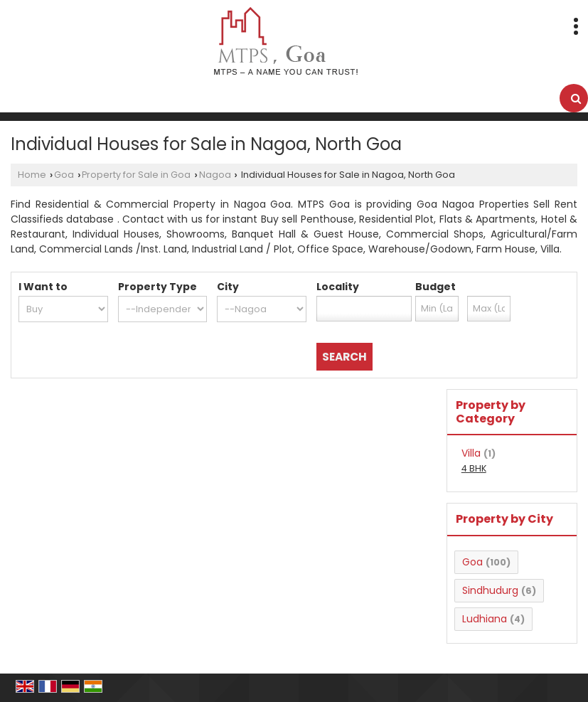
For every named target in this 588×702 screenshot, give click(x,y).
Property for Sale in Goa (136, 175)
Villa (471, 453)
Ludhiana (485, 619)
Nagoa (215, 175)
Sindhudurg (490, 590)
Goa (64, 175)
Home (32, 175)
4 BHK (474, 468)
